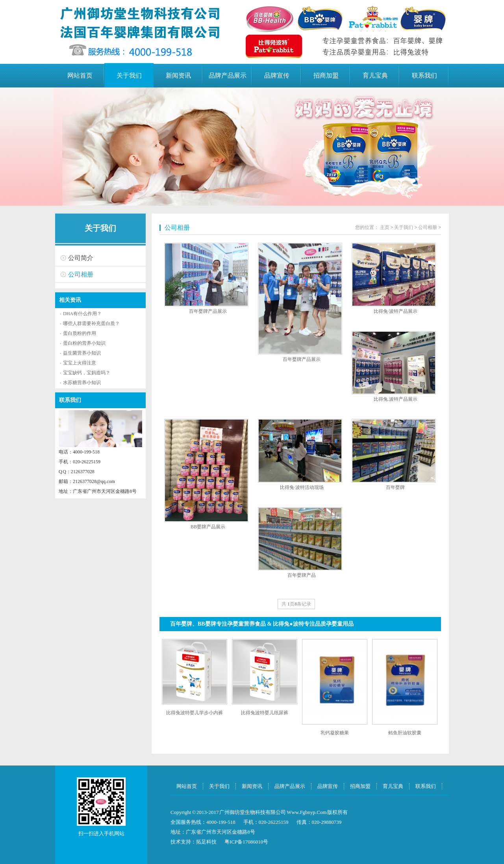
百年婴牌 (395, 487)
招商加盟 (326, 75)
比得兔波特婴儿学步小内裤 (195, 713)
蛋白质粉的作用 (80, 333)
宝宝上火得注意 (80, 363)
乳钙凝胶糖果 (335, 733)
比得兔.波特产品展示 (396, 399)
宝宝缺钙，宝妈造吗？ (87, 373)
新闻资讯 (178, 75)
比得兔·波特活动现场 (302, 487)
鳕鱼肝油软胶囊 (405, 733)
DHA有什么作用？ (82, 314)
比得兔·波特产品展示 (396, 311)
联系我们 (424, 75)
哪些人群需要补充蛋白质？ (91, 323)
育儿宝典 (375, 75)
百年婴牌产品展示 (208, 311)
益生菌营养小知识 (82, 353)
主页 (385, 227)
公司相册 (81, 274)
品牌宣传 (277, 75)
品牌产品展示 (228, 75)
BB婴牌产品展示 (208, 527)
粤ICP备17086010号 (246, 842)
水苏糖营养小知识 (82, 383)
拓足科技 (206, 842)
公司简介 (81, 258)
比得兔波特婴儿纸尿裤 (265, 713)
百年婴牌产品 (302, 575)
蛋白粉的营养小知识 (84, 343)
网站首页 (80, 75)
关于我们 (129, 75)
